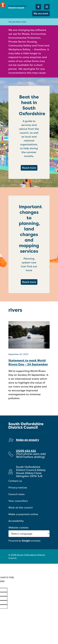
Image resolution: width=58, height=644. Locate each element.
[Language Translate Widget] (29, 534)
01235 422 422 (26, 451)
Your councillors (18, 501)
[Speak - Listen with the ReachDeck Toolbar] (3, 5)
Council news (16, 494)
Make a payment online (23, 514)
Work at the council (21, 508)
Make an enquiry (28, 440)
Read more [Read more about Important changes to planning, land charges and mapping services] (30, 282)
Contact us (15, 481)
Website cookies (18, 528)
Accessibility (16, 521)
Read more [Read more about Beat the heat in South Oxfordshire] (30, 168)
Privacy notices (18, 488)
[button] (47, 7)
